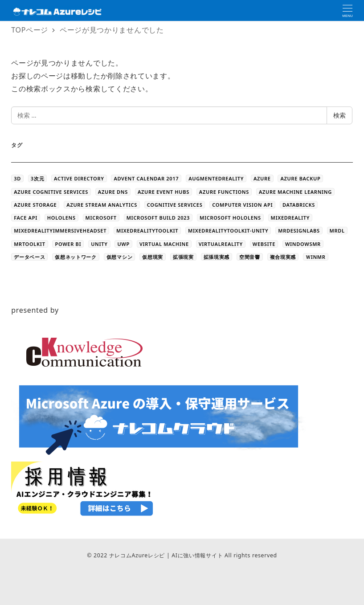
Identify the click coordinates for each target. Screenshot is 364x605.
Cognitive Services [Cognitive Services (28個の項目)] (175, 205)
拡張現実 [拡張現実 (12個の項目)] (183, 257)
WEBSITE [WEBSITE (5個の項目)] (264, 244)
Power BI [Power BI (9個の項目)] (68, 244)
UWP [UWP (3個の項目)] (123, 244)
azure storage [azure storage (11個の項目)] (35, 205)
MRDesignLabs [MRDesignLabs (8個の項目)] (299, 231)
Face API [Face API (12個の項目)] (26, 218)
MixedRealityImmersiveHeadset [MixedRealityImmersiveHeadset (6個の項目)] (60, 231)
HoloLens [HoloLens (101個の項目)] (61, 218)
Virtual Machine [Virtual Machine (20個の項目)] (164, 244)
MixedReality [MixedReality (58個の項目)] (290, 218)
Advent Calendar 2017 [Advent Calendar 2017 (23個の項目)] (146, 178)
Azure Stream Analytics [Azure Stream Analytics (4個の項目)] (102, 205)
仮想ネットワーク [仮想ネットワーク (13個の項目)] (76, 257)
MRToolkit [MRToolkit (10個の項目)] (29, 244)
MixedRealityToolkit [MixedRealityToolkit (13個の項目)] (147, 231)
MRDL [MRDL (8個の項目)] (337, 231)
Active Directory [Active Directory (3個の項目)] (79, 178)
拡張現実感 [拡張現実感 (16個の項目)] (217, 257)
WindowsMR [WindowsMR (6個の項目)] (303, 244)
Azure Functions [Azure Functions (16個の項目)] (224, 192)
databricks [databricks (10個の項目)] (299, 205)
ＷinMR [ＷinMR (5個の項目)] (316, 257)
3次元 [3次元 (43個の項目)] (37, 178)
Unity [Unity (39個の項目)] (99, 244)
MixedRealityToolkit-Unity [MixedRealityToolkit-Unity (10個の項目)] (228, 231)
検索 (339, 115)
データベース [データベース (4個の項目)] (29, 257)
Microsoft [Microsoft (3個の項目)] (101, 218)
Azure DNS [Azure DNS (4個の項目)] (113, 192)
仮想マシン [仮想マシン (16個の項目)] (120, 257)
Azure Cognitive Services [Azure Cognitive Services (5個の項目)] (51, 192)
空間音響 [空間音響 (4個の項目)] (250, 257)
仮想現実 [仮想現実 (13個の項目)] (153, 257)
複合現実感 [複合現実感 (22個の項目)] (283, 257)
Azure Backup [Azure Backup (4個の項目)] (300, 178)
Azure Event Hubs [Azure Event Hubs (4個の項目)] (164, 192)
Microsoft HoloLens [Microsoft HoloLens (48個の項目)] (230, 218)
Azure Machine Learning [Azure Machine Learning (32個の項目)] (295, 192)
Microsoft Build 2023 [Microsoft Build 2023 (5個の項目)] (158, 218)
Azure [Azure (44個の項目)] (262, 178)
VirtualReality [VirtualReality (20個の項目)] (221, 244)
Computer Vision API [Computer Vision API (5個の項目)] (242, 205)
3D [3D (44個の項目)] (17, 178)
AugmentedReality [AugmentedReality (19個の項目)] (216, 178)
